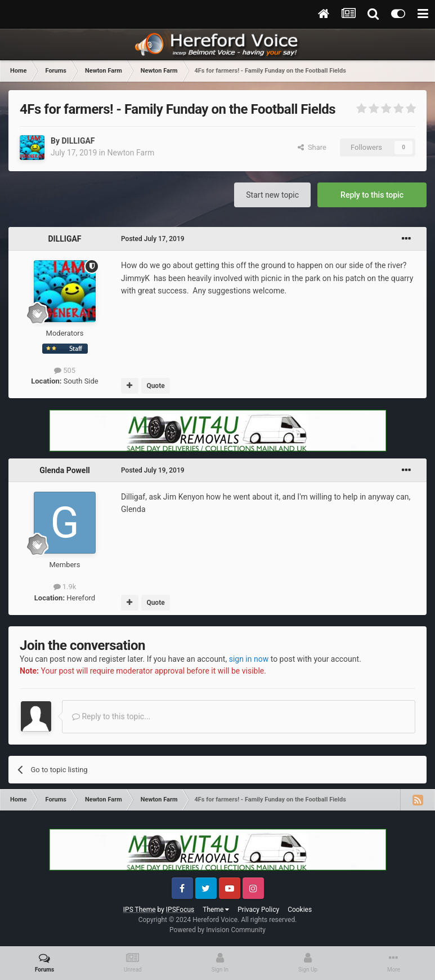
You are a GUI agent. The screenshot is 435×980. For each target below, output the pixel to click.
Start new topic (272, 195)
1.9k (65, 587)
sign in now (249, 659)
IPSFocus (180, 910)
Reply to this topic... (111, 716)
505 (65, 370)
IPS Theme (140, 910)
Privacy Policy (258, 910)
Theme (216, 910)
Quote (155, 386)
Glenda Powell (65, 470)
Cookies (300, 910)
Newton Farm (131, 153)
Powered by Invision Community (217, 930)
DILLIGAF (78, 141)
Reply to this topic (372, 195)
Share (312, 147)
